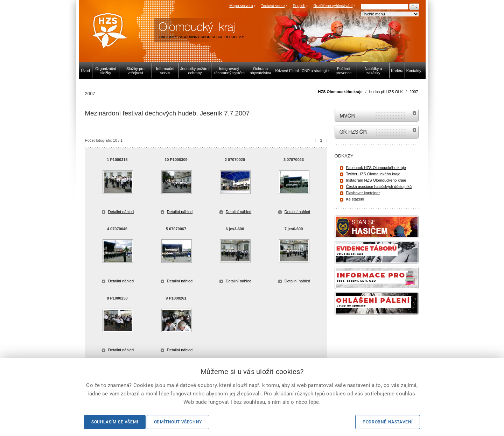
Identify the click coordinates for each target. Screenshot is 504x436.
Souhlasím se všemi (115, 422)
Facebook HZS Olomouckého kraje (376, 168)
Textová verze (273, 6)
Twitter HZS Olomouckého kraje (373, 174)
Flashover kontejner (363, 193)
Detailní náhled (121, 212)
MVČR (377, 115)
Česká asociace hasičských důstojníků (379, 187)
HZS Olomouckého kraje (340, 92)
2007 (414, 92)
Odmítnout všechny (178, 422)
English (299, 6)
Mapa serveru (241, 6)
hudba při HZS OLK (386, 92)
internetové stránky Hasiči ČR (377, 132)
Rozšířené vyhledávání (333, 6)
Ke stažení (355, 199)
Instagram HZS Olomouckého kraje (376, 180)
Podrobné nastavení (388, 422)
